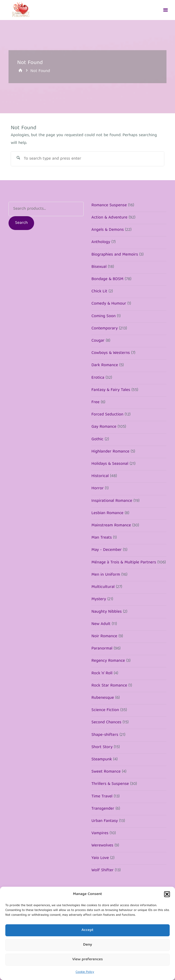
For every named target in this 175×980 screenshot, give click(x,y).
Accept (87, 930)
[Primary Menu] (165, 10)
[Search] (18, 159)
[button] (167, 894)
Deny (87, 945)
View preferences (87, 959)
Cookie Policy (85, 972)
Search (22, 223)
